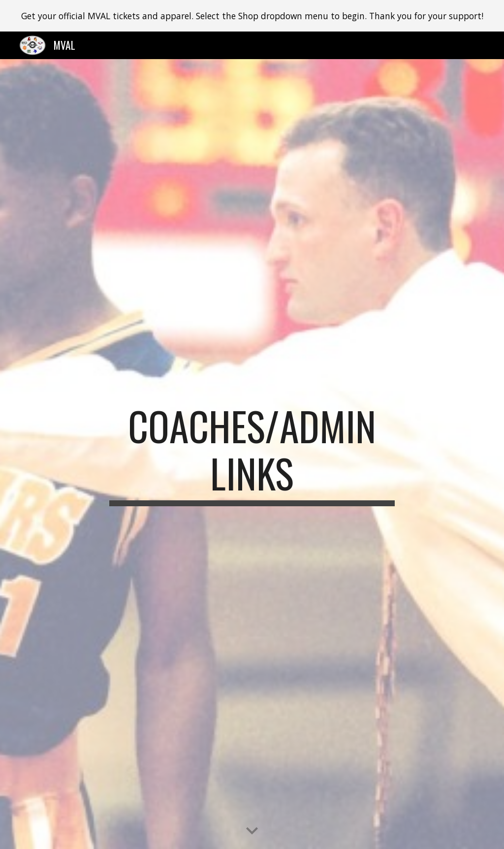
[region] (252, 16)
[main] (252, 454)
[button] (252, 831)
